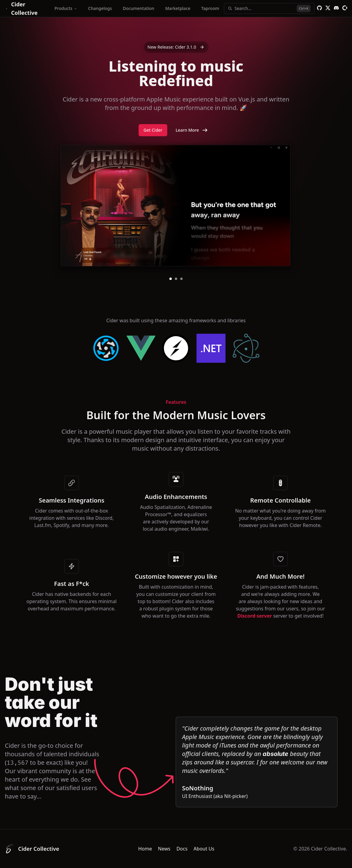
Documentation (139, 8)
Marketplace (178, 8)
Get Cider (153, 130)
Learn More (192, 130)
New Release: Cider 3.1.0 (176, 47)
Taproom (210, 8)
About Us (204, 849)
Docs (182, 849)
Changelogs (100, 8)
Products (66, 8)
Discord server (254, 616)
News (164, 849)
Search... (269, 8)
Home (145, 849)
